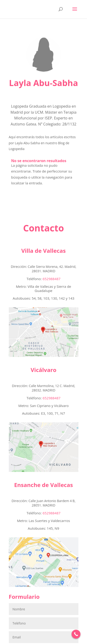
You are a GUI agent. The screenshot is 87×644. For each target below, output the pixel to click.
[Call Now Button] (76, 634)
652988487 (51, 245)
